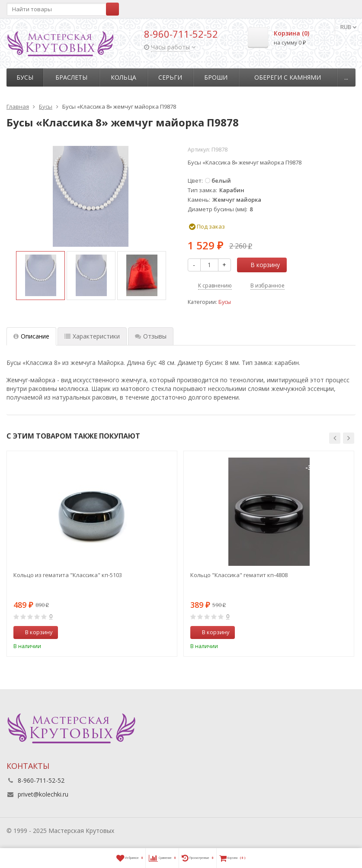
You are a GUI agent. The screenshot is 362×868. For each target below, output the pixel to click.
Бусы (25, 77)
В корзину (260, 265)
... (346, 77)
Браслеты (71, 77)
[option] (40, 276)
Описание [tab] (31, 336)
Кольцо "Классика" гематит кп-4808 (239, 575)
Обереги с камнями (288, 77)
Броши (216, 77)
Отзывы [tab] (151, 336)
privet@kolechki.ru (43, 794)
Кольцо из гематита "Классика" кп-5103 (68, 575)
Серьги (170, 77)
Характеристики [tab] (92, 336)
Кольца (123, 77)
